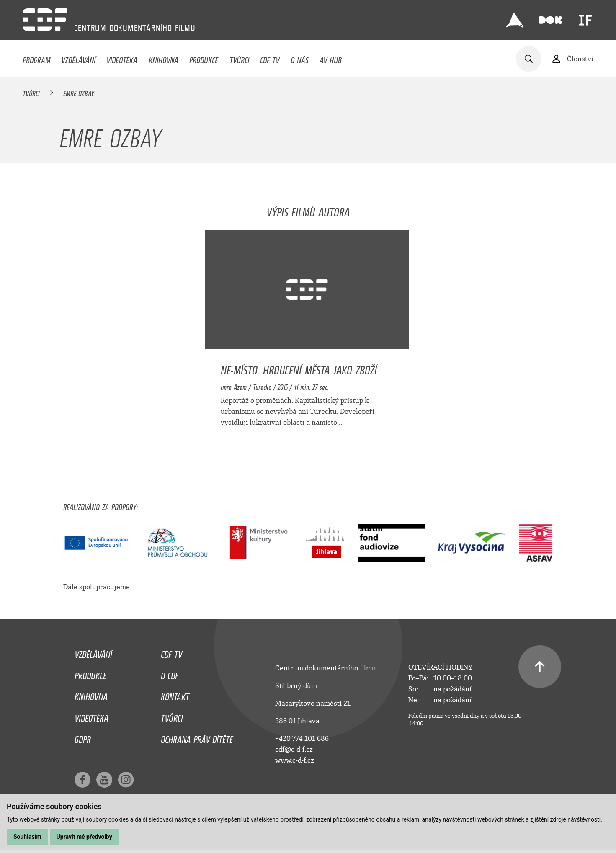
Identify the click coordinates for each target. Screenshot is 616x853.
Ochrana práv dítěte (197, 737)
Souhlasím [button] (27, 837)
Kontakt (175, 695)
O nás (300, 58)
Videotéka (122, 58)
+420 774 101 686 (302, 738)
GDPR (83, 737)
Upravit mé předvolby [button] (84, 837)
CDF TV (270, 58)
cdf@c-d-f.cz (294, 749)
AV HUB (331, 58)
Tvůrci (239, 58)
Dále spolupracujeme (97, 587)
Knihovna (164, 58)
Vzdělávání (78, 58)
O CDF (170, 674)
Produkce (204, 58)
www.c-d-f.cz (295, 760)
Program (36, 58)
